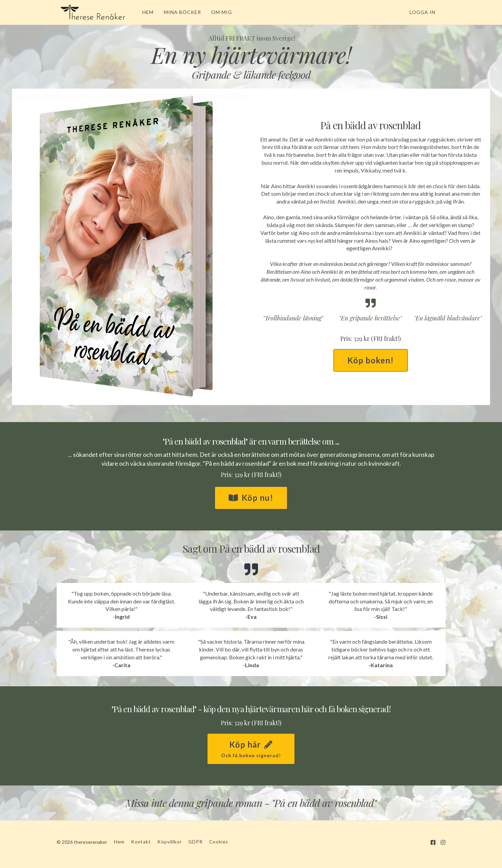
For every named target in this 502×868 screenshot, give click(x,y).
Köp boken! (371, 360)
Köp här (251, 749)
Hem (119, 842)
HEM (146, 12)
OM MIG (220, 12)
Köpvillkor (170, 842)
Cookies (219, 842)
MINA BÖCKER (180, 12)
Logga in (422, 12)
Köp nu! (251, 498)
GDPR (196, 842)
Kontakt (141, 842)
